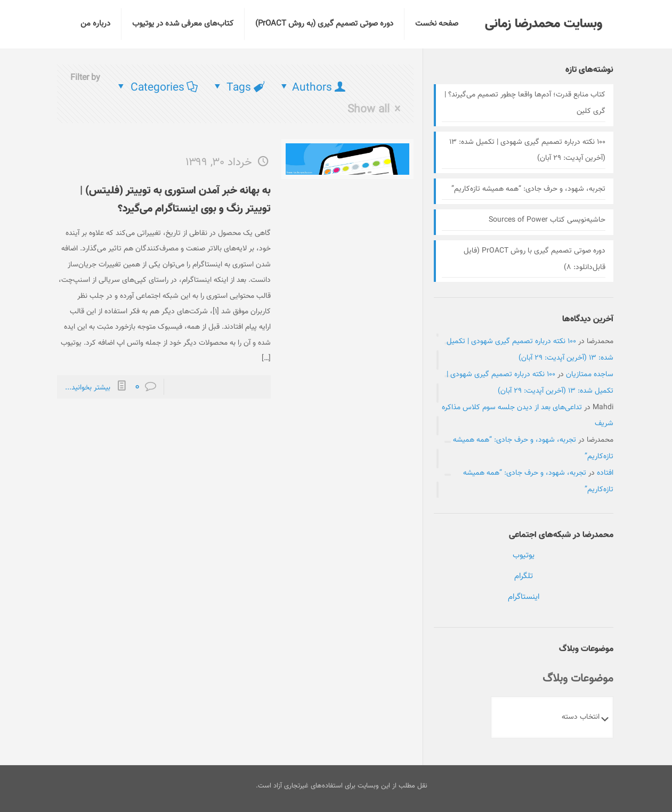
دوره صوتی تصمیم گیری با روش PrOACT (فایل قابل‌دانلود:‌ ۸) (535, 259)
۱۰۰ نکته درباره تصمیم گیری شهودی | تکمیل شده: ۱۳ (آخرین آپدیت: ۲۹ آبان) (527, 151)
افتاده (605, 473)
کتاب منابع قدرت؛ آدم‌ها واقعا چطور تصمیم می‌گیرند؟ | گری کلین (525, 103)
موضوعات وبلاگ (578, 679)
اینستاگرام (524, 597)
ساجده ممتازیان (590, 375)
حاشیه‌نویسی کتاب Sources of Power (547, 220)
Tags (238, 88)
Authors (312, 88)
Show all (376, 109)
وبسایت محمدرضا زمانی (544, 24)
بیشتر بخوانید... (88, 388)
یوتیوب (524, 555)
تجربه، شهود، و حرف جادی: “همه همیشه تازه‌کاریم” (528, 189)
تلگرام (524, 576)
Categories (156, 88)
